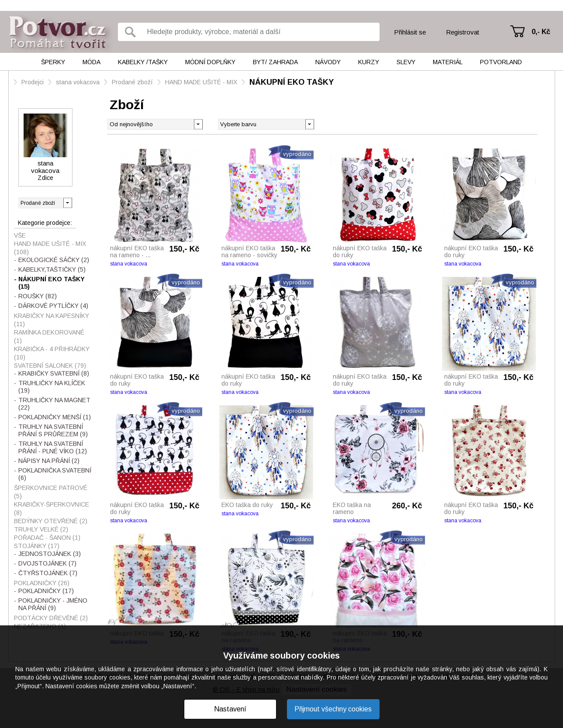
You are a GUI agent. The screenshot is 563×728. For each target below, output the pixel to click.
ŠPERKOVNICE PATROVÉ (51, 492)
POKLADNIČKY (42, 583)
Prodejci (33, 82)
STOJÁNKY (37, 546)
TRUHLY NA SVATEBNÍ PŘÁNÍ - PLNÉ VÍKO (53, 447)
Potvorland (501, 62)
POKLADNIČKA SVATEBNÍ (55, 474)
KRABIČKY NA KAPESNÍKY (52, 320)
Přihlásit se (410, 32)
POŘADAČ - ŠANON (47, 538)
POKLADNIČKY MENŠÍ (55, 417)
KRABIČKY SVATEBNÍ (54, 373)
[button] (309, 124)
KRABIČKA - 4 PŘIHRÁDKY (52, 353)
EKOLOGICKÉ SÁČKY (54, 260)
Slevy (406, 62)
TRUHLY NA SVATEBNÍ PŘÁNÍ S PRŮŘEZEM (53, 430)
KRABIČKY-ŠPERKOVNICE (52, 509)
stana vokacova (78, 82)
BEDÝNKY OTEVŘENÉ (51, 521)
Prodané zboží (132, 82)
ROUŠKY (38, 296)
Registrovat (463, 32)
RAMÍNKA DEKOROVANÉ (49, 336)
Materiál (448, 62)
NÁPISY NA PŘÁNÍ (49, 461)
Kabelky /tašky (143, 62)
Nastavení (230, 709)
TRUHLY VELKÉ (41, 529)
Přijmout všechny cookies (333, 709)
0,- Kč (541, 32)
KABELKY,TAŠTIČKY (52, 269)
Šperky (53, 62)
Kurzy (369, 62)
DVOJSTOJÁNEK (47, 563)
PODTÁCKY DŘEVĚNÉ (51, 618)
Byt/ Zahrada (275, 62)
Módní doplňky (210, 62)
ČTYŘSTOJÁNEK (48, 573)
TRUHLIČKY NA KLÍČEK (52, 387)
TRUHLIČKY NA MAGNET (54, 404)
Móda (92, 62)
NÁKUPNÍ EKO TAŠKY (292, 82)
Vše (20, 235)
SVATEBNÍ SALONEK (50, 366)
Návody (328, 62)
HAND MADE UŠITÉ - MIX (201, 82)
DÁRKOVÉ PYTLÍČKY (53, 306)
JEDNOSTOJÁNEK (50, 554)
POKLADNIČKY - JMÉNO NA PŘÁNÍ (53, 604)
